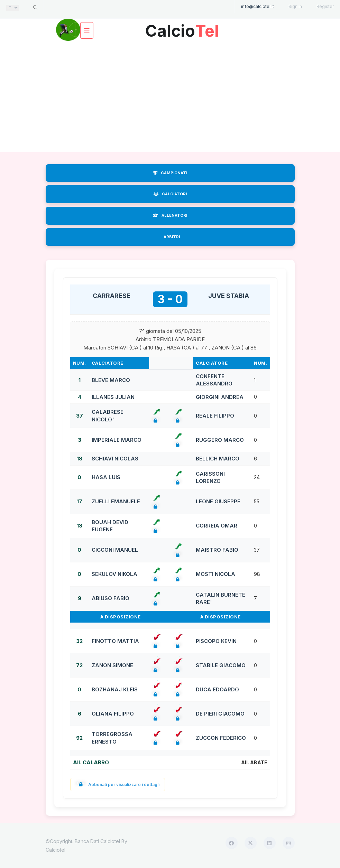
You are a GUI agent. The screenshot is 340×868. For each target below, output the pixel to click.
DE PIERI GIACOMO (220, 714)
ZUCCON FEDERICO (221, 738)
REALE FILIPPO (215, 416)
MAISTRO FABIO (217, 550)
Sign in (295, 6)
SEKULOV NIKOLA (114, 574)
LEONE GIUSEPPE (218, 501)
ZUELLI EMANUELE (116, 501)
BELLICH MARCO (218, 459)
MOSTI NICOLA (215, 574)
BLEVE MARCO (111, 380)
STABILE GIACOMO (221, 665)
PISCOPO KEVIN (216, 641)
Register (325, 6)
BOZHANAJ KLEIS (115, 689)
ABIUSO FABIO (111, 598)
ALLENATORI (170, 215)
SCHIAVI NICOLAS (115, 459)
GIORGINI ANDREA (220, 397)
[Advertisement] (170, 97)
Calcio (182, 28)
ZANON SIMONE (112, 665)
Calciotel (56, 850)
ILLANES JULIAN (113, 397)
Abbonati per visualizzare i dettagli (118, 785)
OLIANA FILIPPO (113, 714)
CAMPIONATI (170, 173)
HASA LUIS (106, 477)
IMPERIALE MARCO (117, 440)
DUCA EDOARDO (217, 689)
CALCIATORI (170, 194)
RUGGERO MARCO (220, 440)
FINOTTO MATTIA (115, 641)
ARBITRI (172, 237)
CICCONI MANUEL (115, 550)
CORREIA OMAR (217, 526)
